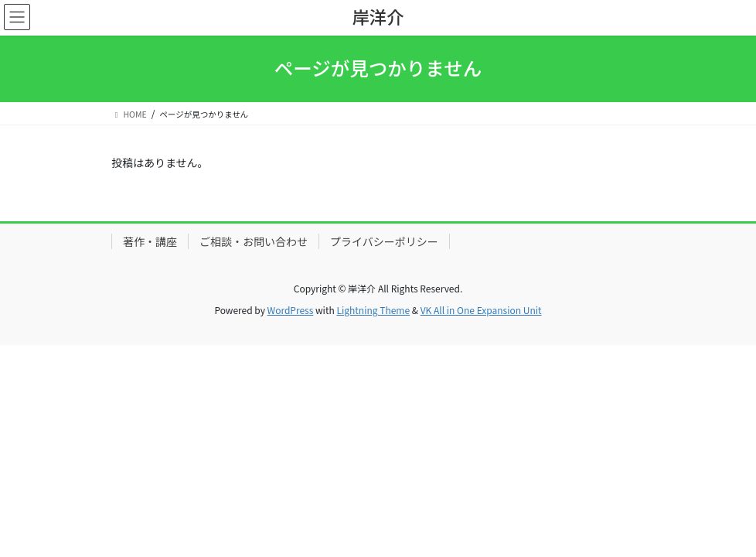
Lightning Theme (373, 310)
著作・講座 (150, 241)
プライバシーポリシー (384, 241)
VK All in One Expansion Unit (481, 310)
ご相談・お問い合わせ (254, 241)
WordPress (291, 310)
